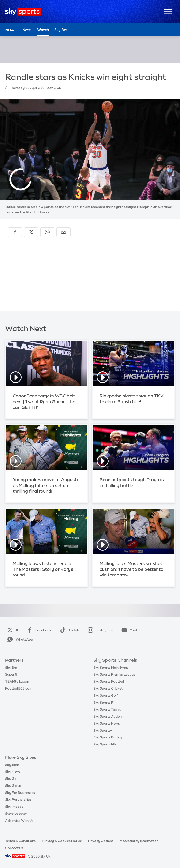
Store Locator (16, 814)
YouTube (131, 630)
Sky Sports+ (103, 730)
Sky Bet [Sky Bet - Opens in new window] (61, 30)
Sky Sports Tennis (107, 709)
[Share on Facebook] (15, 232)
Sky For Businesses (20, 793)
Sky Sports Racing (108, 737)
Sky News (13, 772)
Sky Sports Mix (105, 744)
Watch (43, 30)
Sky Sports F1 (104, 703)
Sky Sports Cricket (108, 688)
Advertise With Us (19, 821)
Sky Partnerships (18, 799)
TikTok (69, 630)
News (27, 30)
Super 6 (11, 674)
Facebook (38, 630)
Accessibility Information (139, 841)
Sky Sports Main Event (111, 668)
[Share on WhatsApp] (47, 232)
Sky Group (13, 786)
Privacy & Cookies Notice (62, 841)
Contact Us (14, 848)
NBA (10, 30)
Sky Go (11, 779)
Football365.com (19, 688)
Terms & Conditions (20, 841)
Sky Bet (11, 668)
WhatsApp (19, 639)
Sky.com (12, 765)
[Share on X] (31, 232)
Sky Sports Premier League (114, 674)
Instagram (99, 630)
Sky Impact (14, 807)
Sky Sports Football (109, 681)
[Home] (23, 12)
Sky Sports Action (107, 716)
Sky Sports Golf (106, 695)
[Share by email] (64, 232)
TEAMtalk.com (17, 681)
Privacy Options (101, 841)
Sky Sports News (107, 723)
